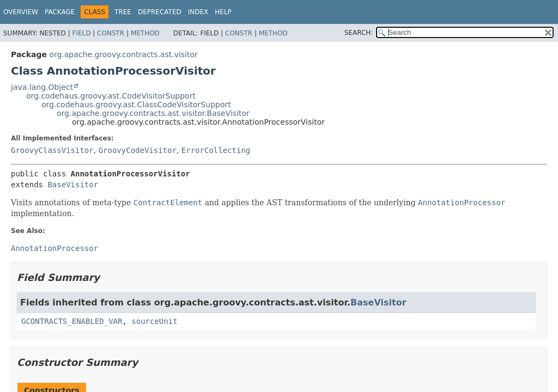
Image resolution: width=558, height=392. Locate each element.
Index (198, 12)
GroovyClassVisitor (52, 150)
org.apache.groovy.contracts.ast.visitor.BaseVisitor (153, 113)
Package (60, 12)
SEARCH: (359, 33)
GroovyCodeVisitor (138, 150)
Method (145, 33)
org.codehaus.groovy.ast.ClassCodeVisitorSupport (136, 105)
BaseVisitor (73, 185)
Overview (21, 12)
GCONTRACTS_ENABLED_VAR (72, 321)
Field (81, 33)
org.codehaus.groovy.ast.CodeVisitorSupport (111, 96)
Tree (123, 12)
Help (223, 12)
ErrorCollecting (216, 150)
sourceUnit (154, 321)
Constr (111, 33)
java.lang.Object (42, 87)
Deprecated (160, 12)
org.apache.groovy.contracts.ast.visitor (123, 54)
